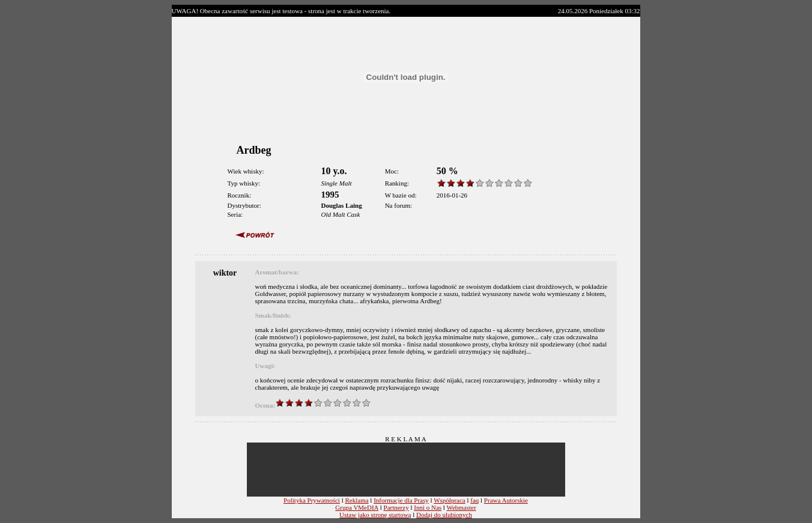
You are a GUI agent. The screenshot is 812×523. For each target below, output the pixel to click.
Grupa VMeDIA (357, 507)
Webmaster (461, 507)
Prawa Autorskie (506, 500)
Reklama (356, 500)
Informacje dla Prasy (401, 500)
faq (474, 500)
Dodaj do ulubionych (444, 515)
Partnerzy (396, 507)
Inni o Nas (428, 507)
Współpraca (450, 500)
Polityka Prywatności (312, 500)
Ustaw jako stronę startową (375, 515)
